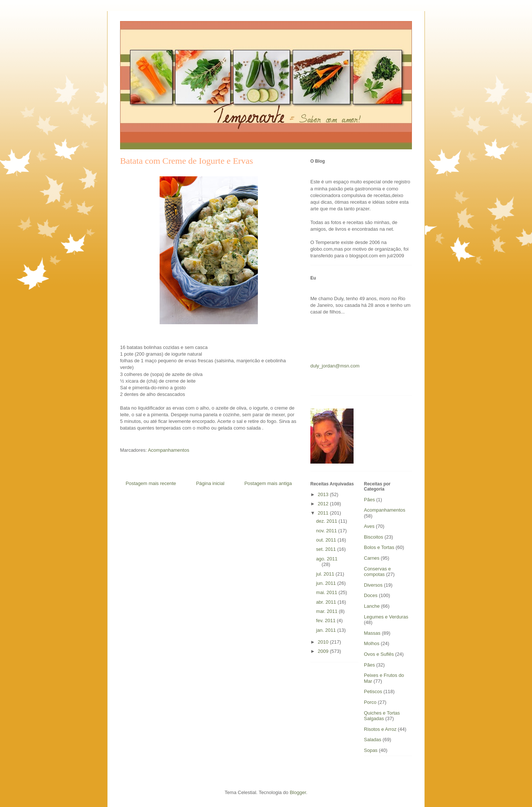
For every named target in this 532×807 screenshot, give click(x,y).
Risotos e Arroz (380, 729)
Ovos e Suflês (379, 654)
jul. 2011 (326, 574)
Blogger (298, 792)
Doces (371, 595)
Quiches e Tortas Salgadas (382, 716)
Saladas (373, 740)
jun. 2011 (327, 583)
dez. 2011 (328, 521)
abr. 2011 (327, 602)
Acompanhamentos (168, 450)
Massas (372, 633)
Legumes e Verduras (386, 617)
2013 (324, 494)
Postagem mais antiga (268, 483)
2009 (324, 651)
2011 (324, 513)
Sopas (371, 750)
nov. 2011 (327, 531)
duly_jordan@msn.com (335, 366)
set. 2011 (327, 549)
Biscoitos (374, 537)
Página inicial (210, 483)
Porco (370, 702)
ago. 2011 (327, 559)
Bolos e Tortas (379, 547)
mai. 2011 (328, 592)
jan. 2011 (327, 630)
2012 (324, 504)
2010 (324, 642)
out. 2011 (327, 540)
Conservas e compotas (377, 572)
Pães (369, 665)
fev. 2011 (327, 620)
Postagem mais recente (151, 483)
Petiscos (373, 691)
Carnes (372, 558)
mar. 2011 (328, 611)
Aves (369, 526)
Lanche (372, 606)
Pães (369, 500)
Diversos (373, 585)
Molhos (372, 643)
